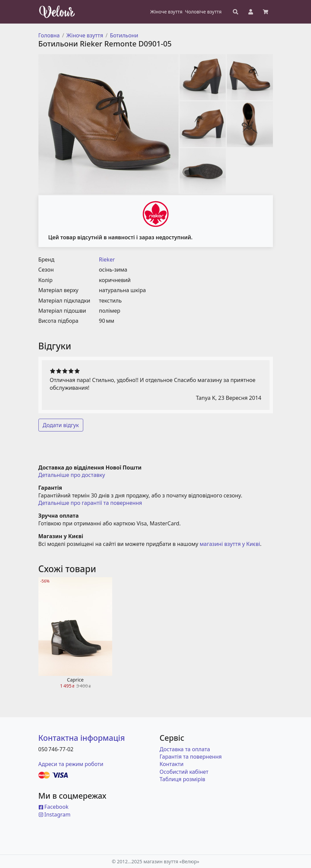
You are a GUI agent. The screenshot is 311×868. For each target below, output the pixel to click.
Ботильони (124, 35)
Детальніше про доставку (72, 475)
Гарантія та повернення (191, 757)
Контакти (172, 764)
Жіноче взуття (85, 35)
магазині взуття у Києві (230, 544)
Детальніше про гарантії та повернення (90, 503)
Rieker (107, 259)
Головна (49, 35)
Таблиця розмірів (183, 779)
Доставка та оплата (185, 749)
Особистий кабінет (184, 772)
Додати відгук (61, 425)
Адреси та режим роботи (71, 764)
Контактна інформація (82, 738)
